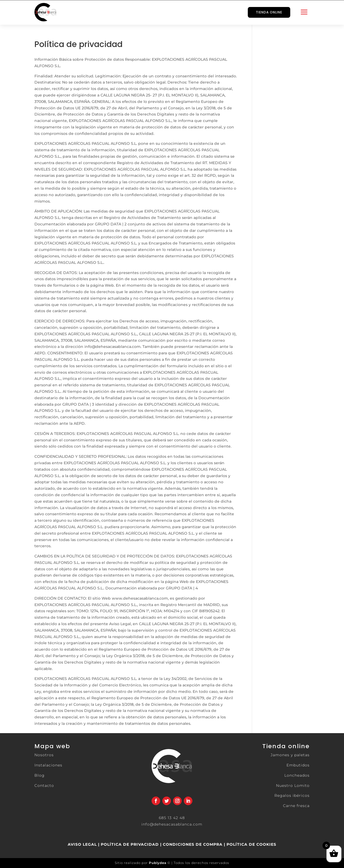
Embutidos (298, 765)
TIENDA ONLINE (269, 12)
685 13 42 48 (172, 818)
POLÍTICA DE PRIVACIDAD (130, 844)
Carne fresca (296, 806)
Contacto (44, 786)
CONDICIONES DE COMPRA (193, 844)
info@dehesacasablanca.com (172, 824)
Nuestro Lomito (293, 786)
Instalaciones (48, 765)
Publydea (158, 863)
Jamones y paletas (290, 755)
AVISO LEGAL (82, 844)
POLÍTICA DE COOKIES (251, 844)
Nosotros (44, 755)
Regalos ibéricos (292, 795)
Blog (40, 775)
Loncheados (297, 775)
